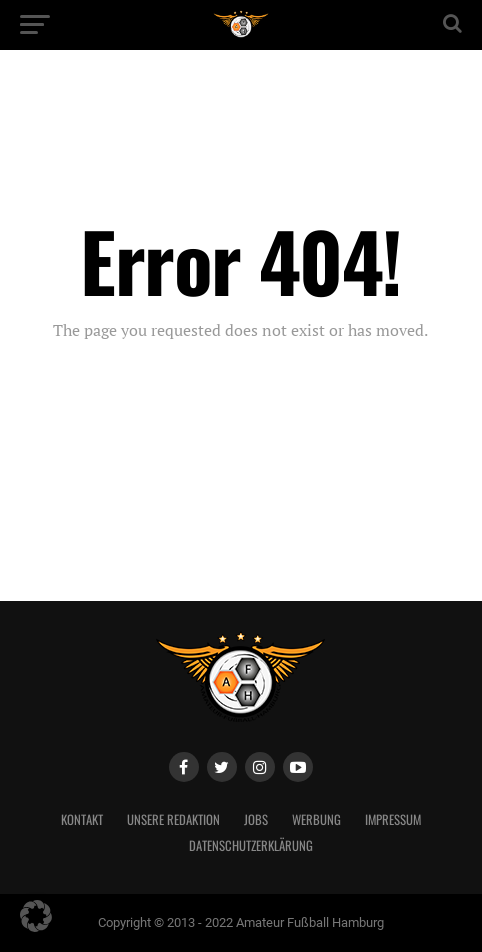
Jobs (256, 819)
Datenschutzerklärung (251, 845)
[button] (36, 916)
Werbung (316, 819)
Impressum (393, 819)
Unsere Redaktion (173, 819)
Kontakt (82, 819)
